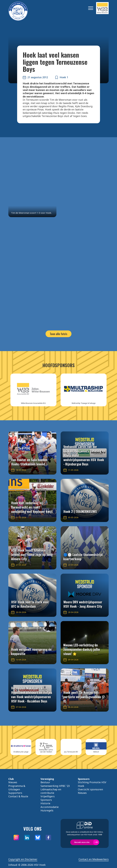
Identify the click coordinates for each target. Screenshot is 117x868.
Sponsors (46, 800)
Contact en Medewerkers (94, 859)
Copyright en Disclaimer (23, 859)
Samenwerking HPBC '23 (55, 786)
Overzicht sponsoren (90, 789)
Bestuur (45, 782)
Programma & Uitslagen (17, 788)
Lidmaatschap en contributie (51, 791)
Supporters (15, 793)
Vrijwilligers (48, 796)
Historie (45, 803)
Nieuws (13, 782)
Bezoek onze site (82, 842)
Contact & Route (18, 796)
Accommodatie (50, 807)
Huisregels (47, 810)
